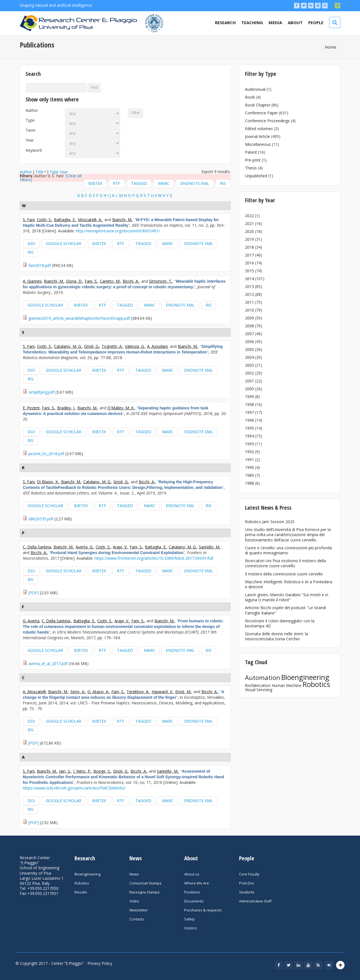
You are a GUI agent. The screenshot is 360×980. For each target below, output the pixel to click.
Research (225, 22)
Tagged (139, 183)
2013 (249, 286)
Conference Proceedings (267, 121)
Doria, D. (74, 281)
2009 (249, 318)
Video (134, 901)
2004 (249, 357)
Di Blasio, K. (48, 482)
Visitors (191, 928)
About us (192, 874)
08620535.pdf (41, 519)
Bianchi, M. (122, 220)
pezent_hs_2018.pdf (46, 454)
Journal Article (257, 136)
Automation (263, 678)
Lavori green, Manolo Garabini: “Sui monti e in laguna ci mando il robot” (287, 597)
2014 (249, 279)
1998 (249, 404)
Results (81, 892)
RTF (116, 183)
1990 (249, 467)
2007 (249, 334)
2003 (249, 365)
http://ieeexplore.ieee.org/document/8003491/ (118, 231)
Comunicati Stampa (145, 883)
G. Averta (31, 621)
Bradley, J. (66, 408)
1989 (249, 475)
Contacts (137, 919)
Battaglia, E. (65, 220)
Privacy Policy (100, 963)
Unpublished (256, 176)
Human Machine (287, 685)
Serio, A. (78, 692)
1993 (249, 444)
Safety (189, 919)
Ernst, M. (183, 692)
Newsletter (139, 910)
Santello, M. (210, 547)
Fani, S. (91, 281)
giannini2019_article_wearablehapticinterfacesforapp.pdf (79, 318)
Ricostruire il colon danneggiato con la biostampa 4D (280, 623)
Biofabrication (258, 685)
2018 (249, 247)
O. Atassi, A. (98, 692)
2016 (249, 263)
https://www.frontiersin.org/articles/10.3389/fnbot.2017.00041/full (154, 558)
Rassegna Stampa (144, 892)
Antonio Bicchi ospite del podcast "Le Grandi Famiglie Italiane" (285, 610)
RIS (223, 183)
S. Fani (29, 220)
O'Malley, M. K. (121, 408)
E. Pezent (31, 408)
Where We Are (197, 883)
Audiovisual (255, 89)
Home (330, 47)
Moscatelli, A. (90, 220)
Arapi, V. (120, 547)
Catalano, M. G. (68, 346)
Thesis (251, 168)
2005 (249, 349)
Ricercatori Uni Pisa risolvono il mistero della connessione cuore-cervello (285, 563)
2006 (249, 342)
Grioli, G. (92, 346)
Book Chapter (258, 105)
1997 (249, 412)
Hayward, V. (162, 692)
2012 (249, 294)
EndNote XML (195, 183)
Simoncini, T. (161, 281)
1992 (249, 452)
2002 (249, 373)
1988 (249, 483)
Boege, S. (102, 771)
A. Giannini (32, 281)
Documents (194, 901)
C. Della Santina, (56, 621)
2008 (249, 326)
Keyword (34, 150)
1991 (249, 460)
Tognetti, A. (112, 346)
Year (30, 140)
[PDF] (34, 593)
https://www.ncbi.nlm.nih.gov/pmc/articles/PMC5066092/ (74, 788)
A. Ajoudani (157, 346)
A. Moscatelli (34, 692)
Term (31, 130)
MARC (164, 183)
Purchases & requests (203, 910)
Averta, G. (85, 547)
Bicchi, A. (131, 281)
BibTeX (95, 183)
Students (247, 892)
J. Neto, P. (82, 771)
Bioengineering (305, 677)
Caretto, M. (110, 281)
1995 (249, 428)
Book (250, 97)
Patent (251, 152)
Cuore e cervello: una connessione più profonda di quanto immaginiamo (288, 550)
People (316, 22)
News (134, 874)
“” (121, 222)
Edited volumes (259, 129)
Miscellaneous (258, 144)
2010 (249, 310)
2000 (249, 389)
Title (39, 172)
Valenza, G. (135, 346)
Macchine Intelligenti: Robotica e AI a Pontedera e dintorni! (289, 584)
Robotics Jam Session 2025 (270, 522)
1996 (249, 420)
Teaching (252, 22)
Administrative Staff (255, 901)
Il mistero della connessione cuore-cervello (284, 574)
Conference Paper (261, 113)
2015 (249, 271)
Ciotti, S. (44, 220)
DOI (31, 243)
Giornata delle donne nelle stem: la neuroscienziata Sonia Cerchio (276, 636)
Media (275, 22)
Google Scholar (64, 243)
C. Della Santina (37, 547)
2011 (249, 302)
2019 (249, 239)
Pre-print (253, 160)
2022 (249, 216)
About (295, 22)
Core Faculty (249, 874)
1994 (249, 436)
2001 (249, 381)
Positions (192, 892)
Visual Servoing (259, 690)
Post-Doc (247, 883)
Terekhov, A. (138, 692)
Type (30, 120)
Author (32, 110)
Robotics (316, 684)
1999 (249, 397)
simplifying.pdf (41, 392)
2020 (249, 231)
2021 (249, 224)
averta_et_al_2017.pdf (48, 663)
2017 (249, 255)
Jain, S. (65, 771)
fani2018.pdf (40, 265)
